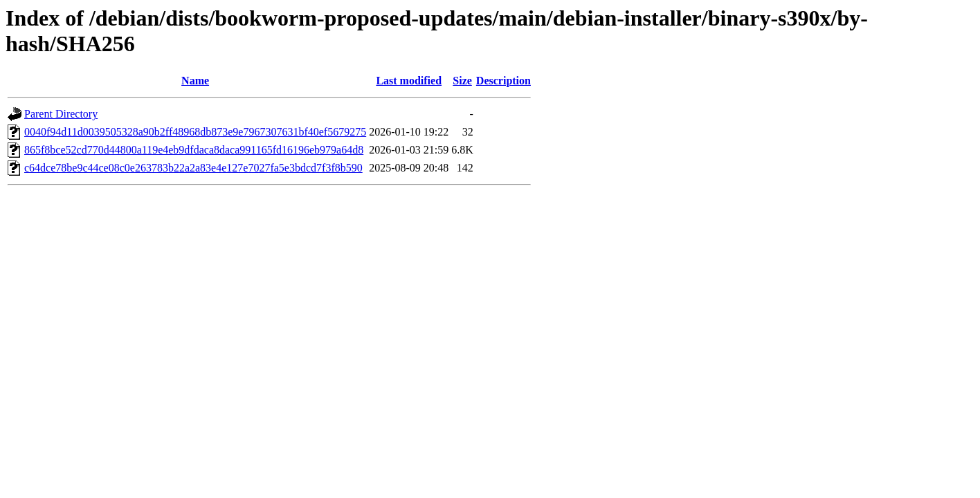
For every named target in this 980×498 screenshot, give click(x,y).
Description (503, 81)
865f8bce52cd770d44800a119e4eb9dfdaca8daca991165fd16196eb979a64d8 (194, 150)
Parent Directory (61, 114)
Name (195, 81)
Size (462, 81)
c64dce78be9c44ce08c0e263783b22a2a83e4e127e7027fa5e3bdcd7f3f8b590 (193, 168)
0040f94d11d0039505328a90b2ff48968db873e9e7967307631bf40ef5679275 (195, 132)
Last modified (409, 81)
